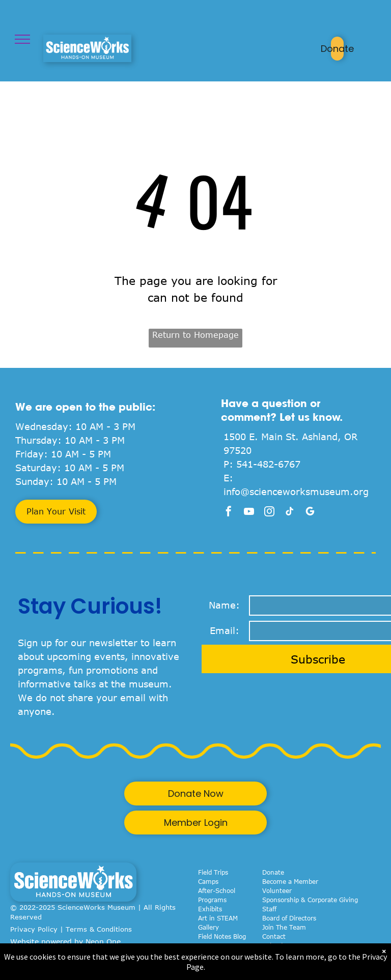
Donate (273, 872)
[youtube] (249, 513)
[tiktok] (290, 513)
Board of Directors (289, 918)
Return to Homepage (195, 335)
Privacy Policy (34, 929)
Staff (269, 909)
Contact (274, 936)
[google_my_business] (310, 513)
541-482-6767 (268, 464)
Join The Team (284, 927)
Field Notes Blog (222, 936)
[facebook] (229, 513)
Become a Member (290, 881)
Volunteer (277, 890)
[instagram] (269, 513)
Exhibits (210, 909)
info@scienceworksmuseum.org (296, 492)
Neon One (103, 942)
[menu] (22, 39)
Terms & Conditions (99, 929)
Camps (208, 881)
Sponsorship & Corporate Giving (310, 900)
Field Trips (213, 872)
